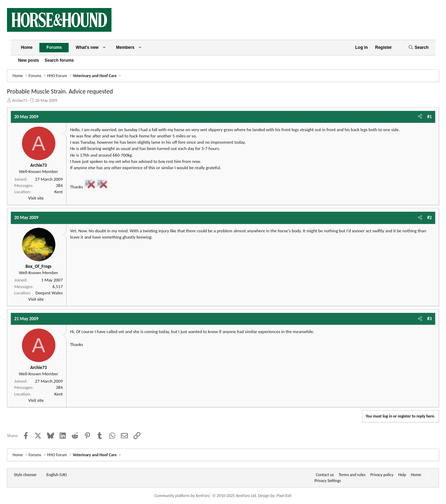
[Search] (418, 48)
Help (402, 475)
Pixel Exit (284, 496)
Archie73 (20, 100)
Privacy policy (382, 475)
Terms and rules (352, 475)
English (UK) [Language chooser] (56, 475)
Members (125, 47)
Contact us (325, 475)
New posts (29, 60)
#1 (429, 117)
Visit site (36, 198)
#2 (429, 217)
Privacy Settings (328, 481)
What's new (87, 47)
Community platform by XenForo (206, 496)
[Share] (420, 117)
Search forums (59, 60)
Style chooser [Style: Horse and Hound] (25, 475)
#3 (429, 319)
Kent (59, 192)
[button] (104, 48)
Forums (54, 47)
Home (27, 47)
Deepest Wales (49, 293)
